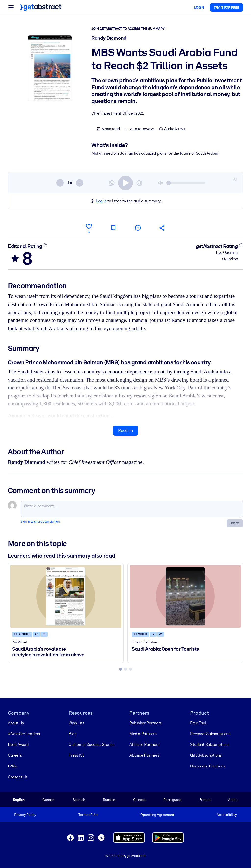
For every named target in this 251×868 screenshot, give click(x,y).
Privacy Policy (25, 815)
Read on (125, 431)
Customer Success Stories (91, 745)
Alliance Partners (144, 755)
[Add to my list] (138, 228)
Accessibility (227, 815)
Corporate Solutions (208, 766)
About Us (16, 723)
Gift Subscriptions (206, 755)
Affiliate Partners (144, 745)
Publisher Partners (145, 723)
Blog (73, 734)
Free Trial (198, 723)
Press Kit (76, 755)
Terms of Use (88, 815)
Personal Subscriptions (210, 734)
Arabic (233, 800)
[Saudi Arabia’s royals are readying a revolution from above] (66, 596)
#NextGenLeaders (24, 734)
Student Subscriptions (210, 745)
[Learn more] (45, 245)
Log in (101, 201)
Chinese (139, 800)
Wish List (76, 723)
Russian (109, 800)
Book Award (18, 745)
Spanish (79, 800)
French (205, 800)
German (49, 800)
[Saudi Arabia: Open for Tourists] (185, 596)
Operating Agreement (157, 815)
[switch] (125, 183)
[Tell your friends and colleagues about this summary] (162, 228)
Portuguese (173, 800)
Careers (15, 755)
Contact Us (18, 777)
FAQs (12, 766)
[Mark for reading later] (113, 228)
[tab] (121, 669)
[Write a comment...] (132, 509)
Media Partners (143, 734)
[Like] (89, 228)
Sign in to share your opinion (40, 522)
